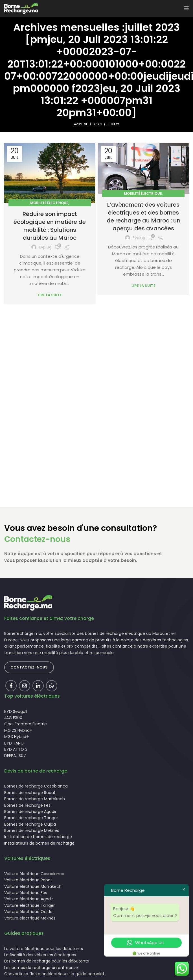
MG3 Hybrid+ (17, 737)
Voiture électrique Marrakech (33, 886)
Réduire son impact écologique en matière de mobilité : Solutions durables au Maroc (50, 226)
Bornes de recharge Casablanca (36, 786)
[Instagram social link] (25, 686)
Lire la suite (50, 295)
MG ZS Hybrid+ (18, 730)
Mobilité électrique (49, 203)
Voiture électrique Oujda (28, 912)
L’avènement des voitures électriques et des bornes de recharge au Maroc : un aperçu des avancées (143, 217)
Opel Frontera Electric (26, 724)
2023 (97, 124)
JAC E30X (13, 718)
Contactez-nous (37, 539)
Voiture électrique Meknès (30, 918)
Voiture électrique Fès (26, 893)
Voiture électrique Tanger (29, 905)
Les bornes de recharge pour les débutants (47, 961)
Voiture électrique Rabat (28, 880)
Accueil (81, 124)
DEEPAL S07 (15, 756)
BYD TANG (14, 743)
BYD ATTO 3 (16, 749)
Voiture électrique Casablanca (34, 874)
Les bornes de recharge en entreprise (41, 968)
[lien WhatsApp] (52, 686)
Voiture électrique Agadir (29, 899)
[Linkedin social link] (38, 686)
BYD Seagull (16, 711)
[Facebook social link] (11, 686)
